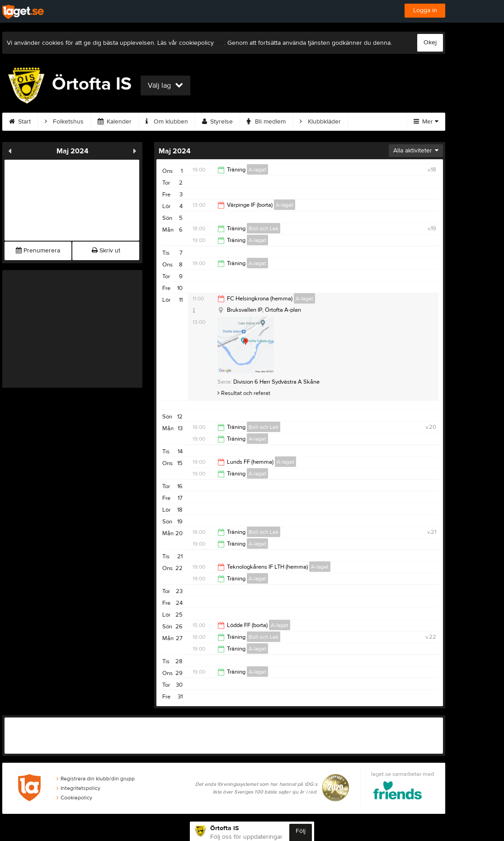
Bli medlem (266, 122)
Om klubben (167, 122)
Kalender (115, 122)
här (220, 43)
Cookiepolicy (74, 798)
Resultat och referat (244, 393)
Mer (426, 122)
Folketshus (64, 122)
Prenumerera (38, 251)
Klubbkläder (320, 122)
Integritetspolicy (78, 788)
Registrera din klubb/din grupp (96, 779)
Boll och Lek (264, 228)
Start (20, 122)
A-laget (257, 170)
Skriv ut (106, 251)
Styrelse (217, 122)
